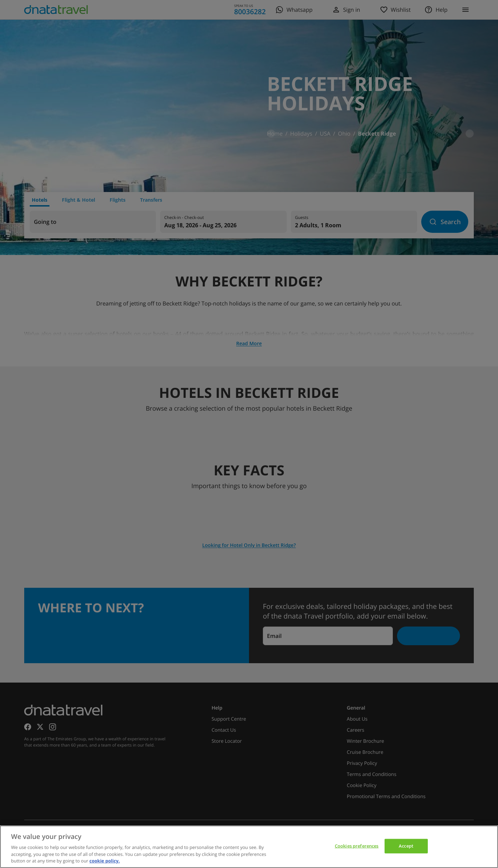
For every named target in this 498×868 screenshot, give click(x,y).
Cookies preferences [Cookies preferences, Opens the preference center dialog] (357, 846)
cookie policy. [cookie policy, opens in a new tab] (105, 861)
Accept (406, 846)
